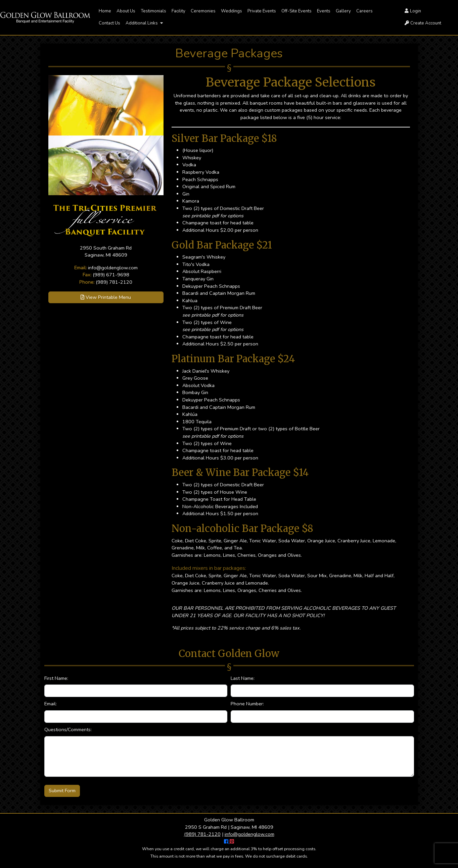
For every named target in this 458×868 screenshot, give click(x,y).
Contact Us (109, 23)
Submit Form (62, 791)
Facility (178, 11)
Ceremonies (203, 11)
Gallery (343, 11)
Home (105, 11)
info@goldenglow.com (113, 268)
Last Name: (243, 678)
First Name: (56, 678)
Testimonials (153, 11)
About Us (126, 11)
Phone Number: (247, 704)
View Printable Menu (106, 297)
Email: (51, 704)
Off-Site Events (296, 11)
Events (324, 11)
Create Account (423, 23)
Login (413, 11)
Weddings (232, 11)
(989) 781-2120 (114, 282)
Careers (364, 11)
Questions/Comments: (68, 729)
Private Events (262, 11)
